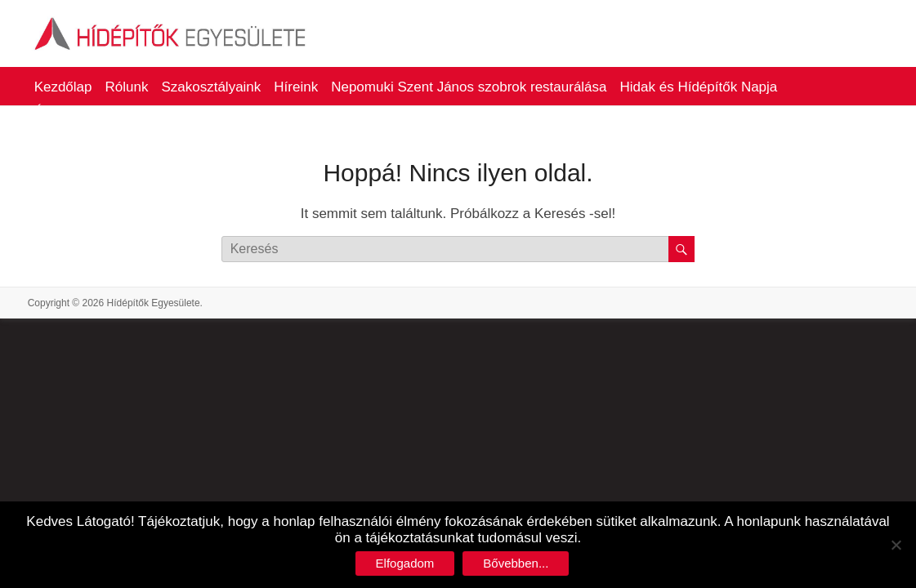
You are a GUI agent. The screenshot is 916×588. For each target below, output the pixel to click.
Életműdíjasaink (83, 111)
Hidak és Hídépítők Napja (699, 87)
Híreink (296, 87)
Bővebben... (516, 563)
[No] (896, 545)
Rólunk (127, 87)
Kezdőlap (63, 87)
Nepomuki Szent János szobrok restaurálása (469, 87)
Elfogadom (405, 563)
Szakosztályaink (211, 87)
